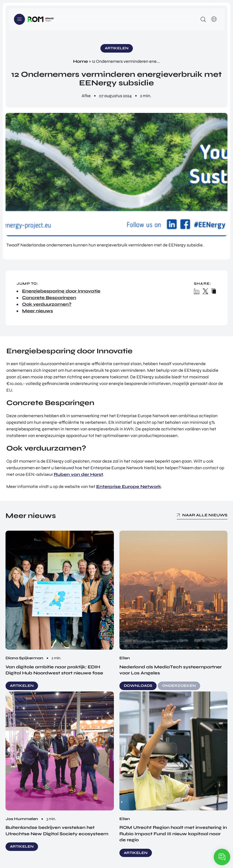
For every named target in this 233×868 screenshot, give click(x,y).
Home (81, 61)
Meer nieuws (38, 311)
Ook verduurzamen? (47, 304)
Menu (19, 19)
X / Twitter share (206, 291)
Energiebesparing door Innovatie (61, 291)
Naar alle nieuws (205, 515)
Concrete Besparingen (49, 298)
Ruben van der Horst (78, 474)
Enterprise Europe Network (129, 486)
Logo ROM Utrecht (41, 19)
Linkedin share (197, 291)
